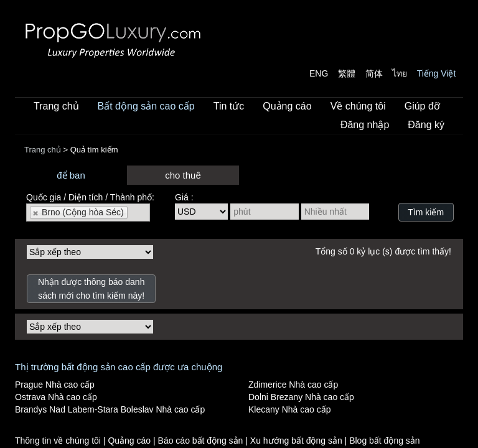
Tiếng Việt (437, 73)
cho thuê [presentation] (183, 175)
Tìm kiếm (426, 212)
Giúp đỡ (422, 106)
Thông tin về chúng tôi (59, 441)
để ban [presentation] (71, 175)
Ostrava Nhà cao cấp (56, 397)
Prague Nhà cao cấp (55, 385)
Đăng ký (426, 125)
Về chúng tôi (358, 106)
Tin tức (229, 106)
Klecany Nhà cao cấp (290, 409)
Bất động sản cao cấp (146, 106)
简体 (374, 73)
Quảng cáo (287, 106)
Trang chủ (56, 106)
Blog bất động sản (385, 441)
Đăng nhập (365, 125)
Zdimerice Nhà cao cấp (293, 385)
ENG (319, 73)
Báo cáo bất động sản (202, 441)
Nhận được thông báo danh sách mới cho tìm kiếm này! (91, 289)
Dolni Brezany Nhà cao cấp (301, 397)
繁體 (347, 73)
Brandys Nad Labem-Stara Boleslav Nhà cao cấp (110, 409)
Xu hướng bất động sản (298, 441)
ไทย (400, 73)
